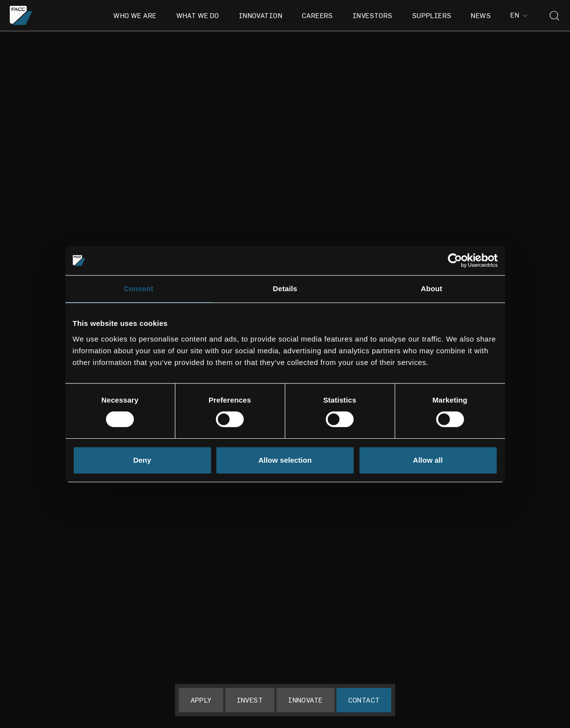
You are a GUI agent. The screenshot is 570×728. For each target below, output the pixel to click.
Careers (317, 15)
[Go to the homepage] (21, 15)
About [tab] (432, 289)
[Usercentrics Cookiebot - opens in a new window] (455, 260)
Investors (373, 15)
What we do (198, 15)
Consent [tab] (138, 289)
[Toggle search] (554, 16)
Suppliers (432, 15)
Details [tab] (285, 289)
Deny (142, 460)
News (481, 15)
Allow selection (285, 460)
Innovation (261, 15)
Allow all (428, 460)
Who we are (135, 15)
